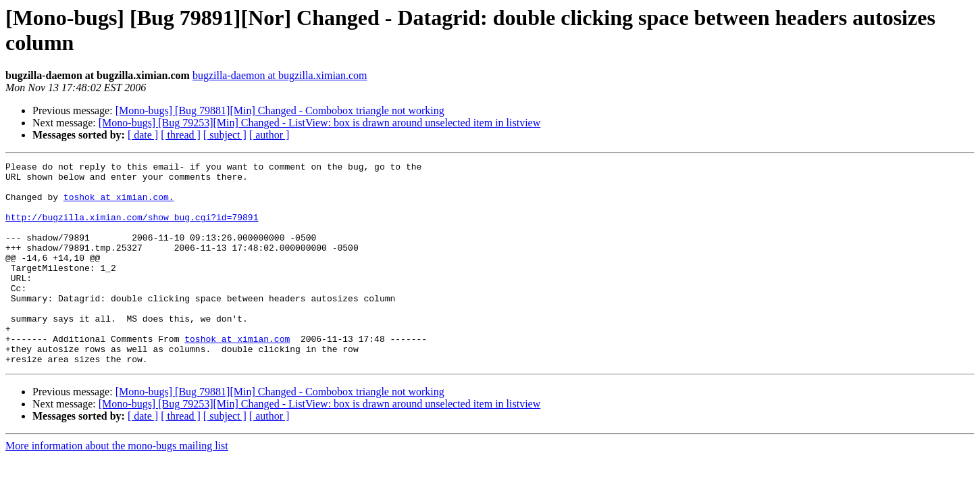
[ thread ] (181, 135)
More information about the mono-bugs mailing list (117, 486)
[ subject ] (225, 135)
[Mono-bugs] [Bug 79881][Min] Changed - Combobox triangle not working (280, 110)
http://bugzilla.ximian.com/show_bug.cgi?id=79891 (132, 229)
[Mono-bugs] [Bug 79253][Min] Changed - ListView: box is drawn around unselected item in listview (319, 123)
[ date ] (143, 135)
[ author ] (269, 135)
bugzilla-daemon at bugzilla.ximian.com (280, 75)
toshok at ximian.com (237, 375)
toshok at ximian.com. (119, 205)
